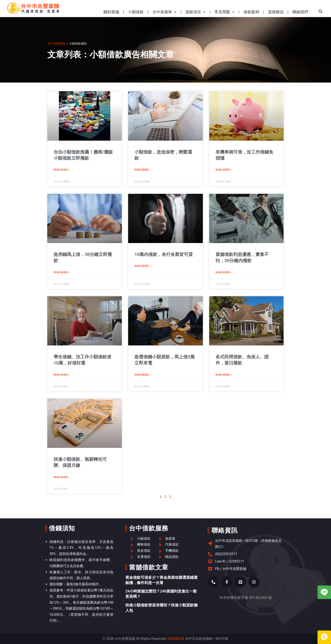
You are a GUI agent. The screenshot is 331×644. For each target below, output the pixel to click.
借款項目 (195, 12)
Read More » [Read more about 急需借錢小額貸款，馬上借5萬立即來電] (143, 375)
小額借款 (136, 12)
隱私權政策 (176, 639)
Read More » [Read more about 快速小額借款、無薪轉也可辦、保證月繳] (62, 477)
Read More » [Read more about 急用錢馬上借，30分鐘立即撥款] (62, 272)
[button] (321, 11)
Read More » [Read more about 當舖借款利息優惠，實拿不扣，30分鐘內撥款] (224, 272)
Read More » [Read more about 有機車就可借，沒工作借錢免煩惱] (224, 170)
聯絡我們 (300, 12)
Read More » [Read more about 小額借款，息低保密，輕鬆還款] (143, 170)
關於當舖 (111, 12)
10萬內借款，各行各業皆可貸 (164, 254)
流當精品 (276, 12)
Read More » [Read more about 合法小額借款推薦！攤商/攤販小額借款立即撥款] (62, 170)
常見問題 (225, 12)
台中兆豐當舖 (56, 43)
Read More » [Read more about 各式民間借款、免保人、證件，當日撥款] (224, 375)
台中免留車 (164, 12)
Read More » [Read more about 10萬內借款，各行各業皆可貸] (143, 266)
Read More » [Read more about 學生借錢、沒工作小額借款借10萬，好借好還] (62, 375)
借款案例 (251, 12)
